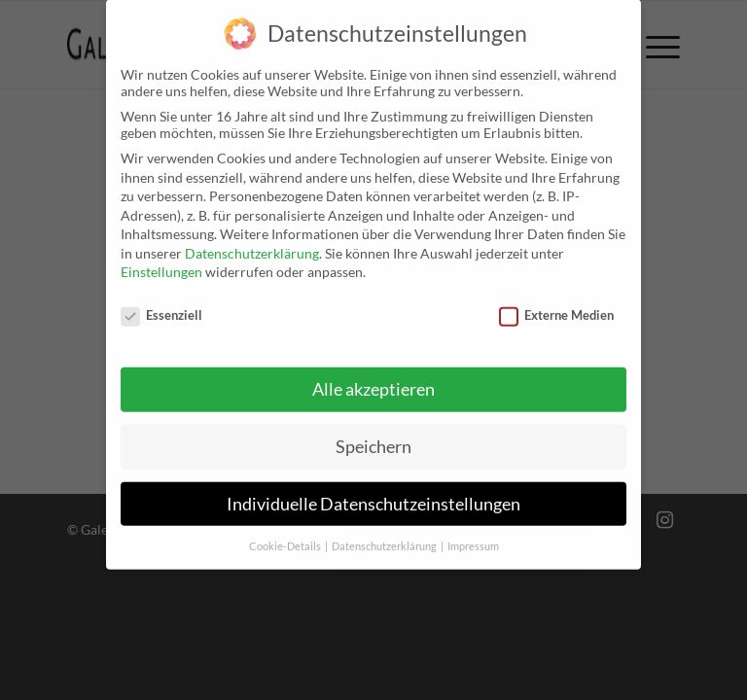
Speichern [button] (373, 432)
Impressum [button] (473, 532)
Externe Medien (556, 301)
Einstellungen (161, 258)
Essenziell (161, 301)
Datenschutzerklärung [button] (385, 532)
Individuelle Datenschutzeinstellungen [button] (373, 490)
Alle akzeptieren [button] (373, 376)
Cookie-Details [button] (286, 532)
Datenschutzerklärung (252, 240)
